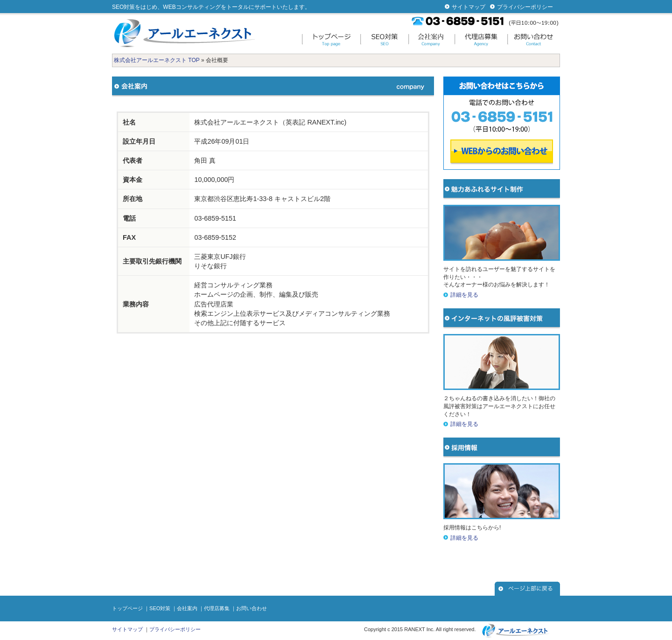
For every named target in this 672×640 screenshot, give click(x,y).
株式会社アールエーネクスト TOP (157, 60)
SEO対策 (160, 608)
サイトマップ (469, 7)
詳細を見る (464, 295)
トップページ (127, 608)
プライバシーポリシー (525, 7)
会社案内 (187, 608)
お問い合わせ (252, 608)
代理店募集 (217, 608)
